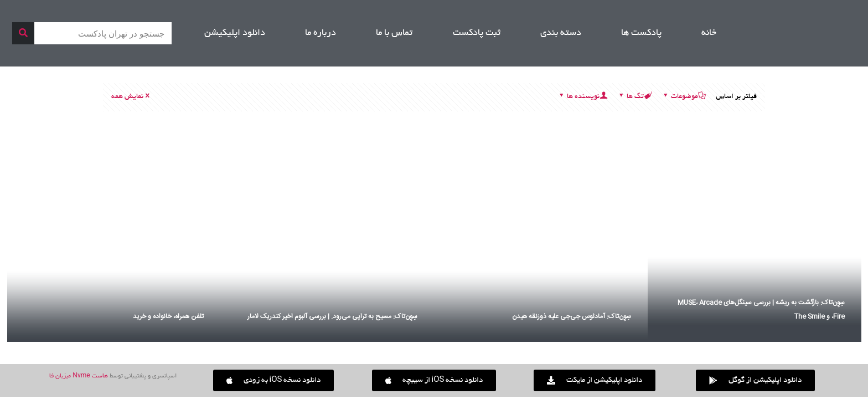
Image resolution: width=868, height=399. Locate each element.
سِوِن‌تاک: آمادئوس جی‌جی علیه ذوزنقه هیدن (572, 316)
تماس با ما (394, 33)
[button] (274, 380)
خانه (709, 33)
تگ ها (634, 97)
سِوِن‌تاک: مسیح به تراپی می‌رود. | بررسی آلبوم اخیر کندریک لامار (332, 316)
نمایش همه (131, 97)
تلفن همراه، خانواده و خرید (168, 316)
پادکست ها (641, 33)
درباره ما (321, 33)
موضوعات (684, 97)
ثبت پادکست (477, 33)
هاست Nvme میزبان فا (78, 376)
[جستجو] (23, 33)
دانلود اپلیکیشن (235, 33)
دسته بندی (561, 33)
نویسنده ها (582, 97)
